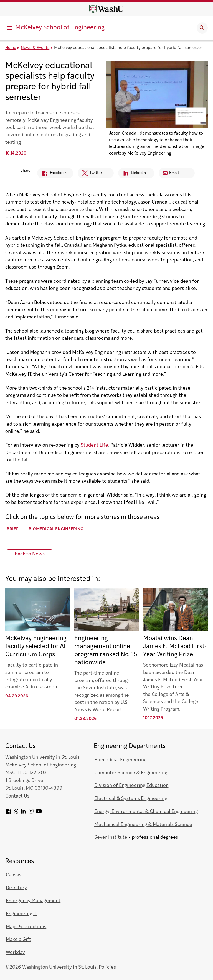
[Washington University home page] (106, 9)
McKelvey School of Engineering (60, 28)
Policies (107, 967)
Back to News (30, 554)
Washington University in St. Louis (42, 757)
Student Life (94, 445)
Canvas (14, 875)
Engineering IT (21, 914)
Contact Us (17, 796)
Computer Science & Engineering (131, 773)
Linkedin (132, 174)
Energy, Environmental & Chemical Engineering (146, 812)
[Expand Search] (202, 28)
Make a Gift (18, 940)
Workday (15, 953)
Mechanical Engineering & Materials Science (143, 825)
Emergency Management (33, 901)
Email (171, 173)
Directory (16, 888)
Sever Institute (111, 838)
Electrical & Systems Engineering (131, 799)
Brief (12, 529)
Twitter (90, 174)
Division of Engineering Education (131, 786)
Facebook (52, 174)
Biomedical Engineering (56, 529)
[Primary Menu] (10, 28)
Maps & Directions (26, 927)
